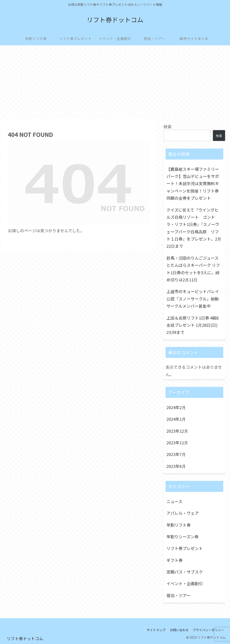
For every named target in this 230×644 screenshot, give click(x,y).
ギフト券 (175, 560)
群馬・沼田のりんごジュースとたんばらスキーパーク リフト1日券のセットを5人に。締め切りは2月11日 (193, 269)
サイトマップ (155, 630)
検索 (168, 126)
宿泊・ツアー (178, 595)
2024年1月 (176, 419)
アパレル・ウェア (183, 513)
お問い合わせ (178, 630)
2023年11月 (177, 442)
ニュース (174, 501)
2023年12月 (177, 431)
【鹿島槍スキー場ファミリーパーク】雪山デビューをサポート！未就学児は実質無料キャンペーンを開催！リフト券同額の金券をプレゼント (193, 184)
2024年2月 (176, 407)
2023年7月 (176, 454)
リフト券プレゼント (185, 548)
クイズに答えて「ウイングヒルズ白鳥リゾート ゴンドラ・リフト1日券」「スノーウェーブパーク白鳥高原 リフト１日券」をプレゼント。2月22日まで (194, 228)
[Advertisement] (115, 82)
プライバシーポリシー (208, 630)
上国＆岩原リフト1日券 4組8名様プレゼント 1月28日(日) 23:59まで (192, 325)
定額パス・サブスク (185, 572)
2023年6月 (176, 466)
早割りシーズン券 (182, 537)
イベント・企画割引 (185, 583)
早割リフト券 (179, 525)
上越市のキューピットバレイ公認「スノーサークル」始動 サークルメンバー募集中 (193, 299)
